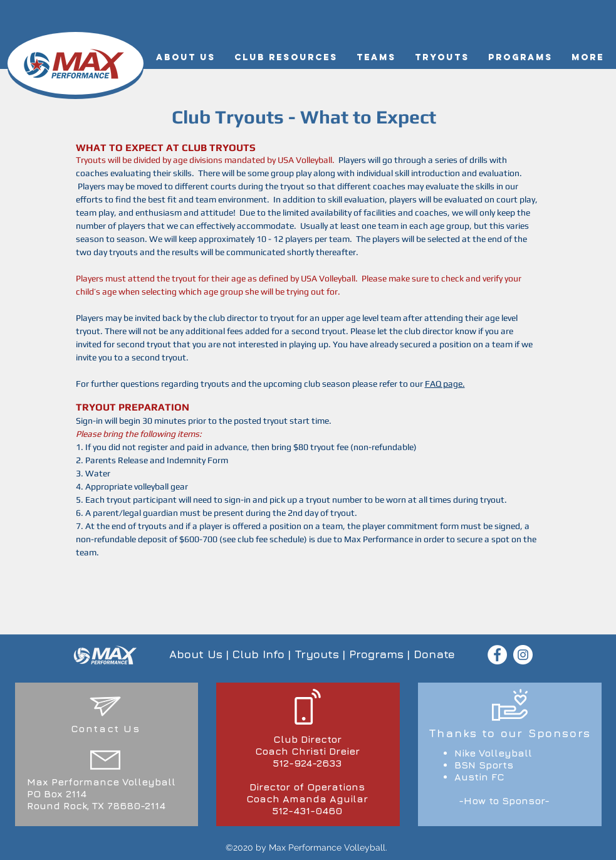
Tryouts (317, 654)
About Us (196, 654)
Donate (434, 654)
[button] (186, 58)
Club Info (258, 654)
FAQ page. (445, 384)
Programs (376, 654)
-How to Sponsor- (504, 800)
